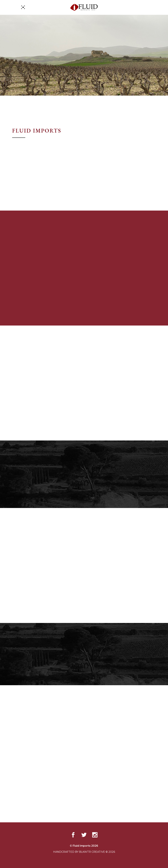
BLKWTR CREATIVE (92, 852)
